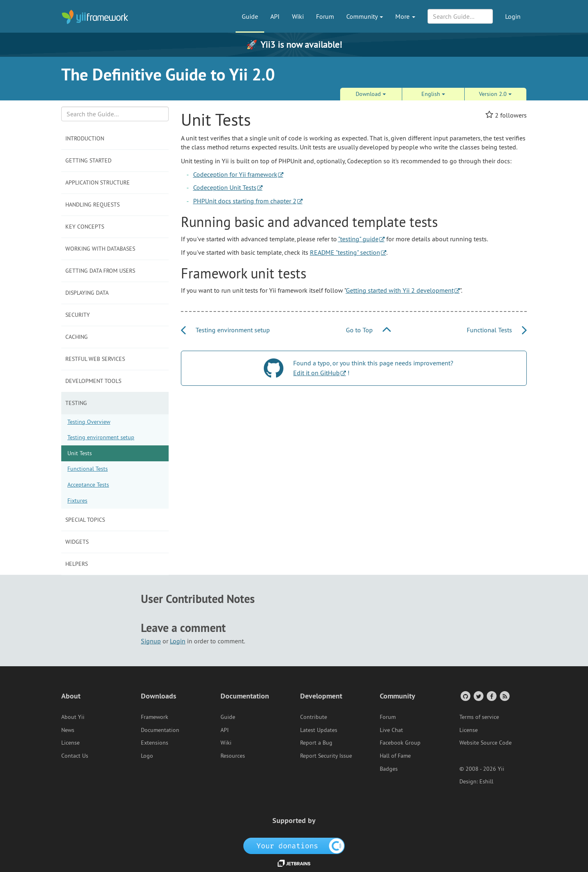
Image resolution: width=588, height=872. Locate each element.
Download (371, 94)
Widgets (77, 542)
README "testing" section (345, 252)
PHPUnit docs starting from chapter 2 (245, 201)
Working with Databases (100, 249)
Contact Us (75, 756)
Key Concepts (85, 227)
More (405, 16)
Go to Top (368, 330)
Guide (250, 16)
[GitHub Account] (465, 696)
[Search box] (115, 114)
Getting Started (88, 160)
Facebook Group (400, 743)
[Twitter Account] (478, 696)
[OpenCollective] (294, 845)
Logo (147, 756)
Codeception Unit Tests (225, 187)
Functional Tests (88, 469)
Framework (155, 717)
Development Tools (93, 381)
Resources (233, 756)
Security (78, 315)
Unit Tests (80, 453)
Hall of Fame (395, 756)
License (70, 743)
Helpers (77, 564)
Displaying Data (87, 293)
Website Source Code (486, 743)
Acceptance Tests (88, 485)
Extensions (155, 743)
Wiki (298, 16)
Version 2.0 (495, 94)
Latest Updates (319, 730)
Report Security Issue (326, 756)
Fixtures (77, 501)
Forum (325, 16)
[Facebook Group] (491, 696)
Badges (389, 769)
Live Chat (391, 730)
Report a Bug (316, 743)
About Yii (73, 717)
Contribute (314, 717)
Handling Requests (92, 205)
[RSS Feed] (504, 696)
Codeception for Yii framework (235, 174)
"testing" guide (358, 239)
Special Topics (85, 520)
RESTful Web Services (95, 359)
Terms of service (479, 717)
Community (365, 16)
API (275, 16)
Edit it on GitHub (316, 373)
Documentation (160, 730)
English (433, 94)
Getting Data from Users (100, 271)
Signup (151, 641)
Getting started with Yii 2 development (400, 290)
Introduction (85, 138)
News (68, 730)
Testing (76, 403)
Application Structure (98, 182)
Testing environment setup (101, 437)
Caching (77, 337)
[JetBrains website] (294, 863)
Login (513, 16)
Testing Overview (89, 422)
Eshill (486, 781)
